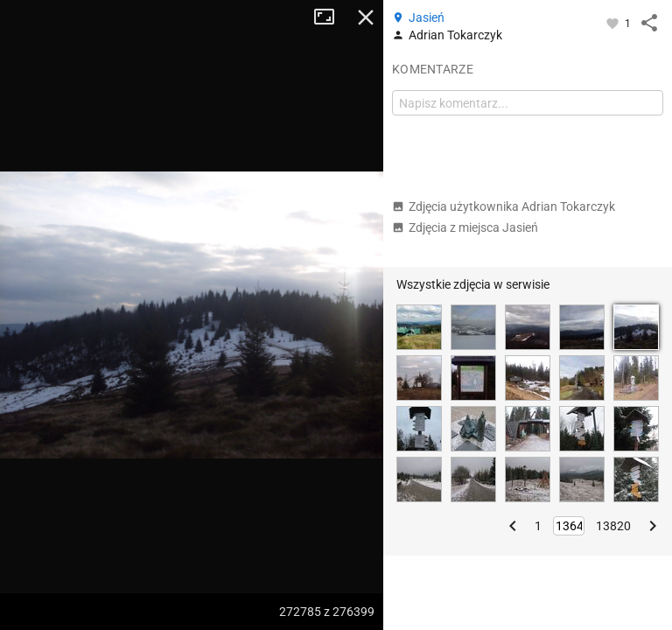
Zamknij (366, 17)
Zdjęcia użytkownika (504, 206)
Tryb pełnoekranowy (331, 17)
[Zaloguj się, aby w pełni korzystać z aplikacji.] (614, 23)
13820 (613, 526)
